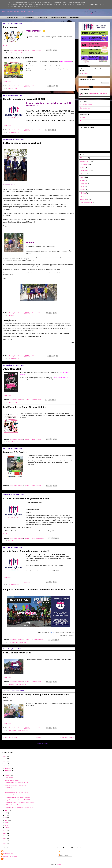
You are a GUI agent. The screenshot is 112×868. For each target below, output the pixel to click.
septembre (8, 776)
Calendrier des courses (59, 17)
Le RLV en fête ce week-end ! (18, 653)
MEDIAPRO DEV (8, 854)
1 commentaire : (37, 130)
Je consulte (84, 121)
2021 (5, 831)
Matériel (83, 177)
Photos (82, 187)
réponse (53, 632)
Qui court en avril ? (86, 108)
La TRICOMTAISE (28, 17)
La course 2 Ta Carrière (15, 452)
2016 (5, 843)
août (6, 810)
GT (4, 851)
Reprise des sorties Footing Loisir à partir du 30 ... (19, 807)
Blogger (59, 864)
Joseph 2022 (10, 320)
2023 (5, 763)
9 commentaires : (37, 50)
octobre (7, 773)
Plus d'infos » (7, 46)
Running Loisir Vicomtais (10, 856)
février (7, 825)
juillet (7, 813)
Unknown (6, 859)
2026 (5, 756)
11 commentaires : (38, 356)
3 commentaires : (37, 582)
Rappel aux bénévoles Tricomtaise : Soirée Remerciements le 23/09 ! (38, 589)
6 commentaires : (37, 313)
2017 (5, 841)
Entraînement (42, 17)
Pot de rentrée (10, 27)
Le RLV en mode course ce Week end (22, 143)
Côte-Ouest (84, 158)
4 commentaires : (37, 728)
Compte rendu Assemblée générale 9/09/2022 (26, 498)
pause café (84, 183)
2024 (5, 761)
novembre (8, 771)
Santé (82, 196)
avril (6, 820)
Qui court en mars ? (86, 105)
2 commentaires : (37, 439)
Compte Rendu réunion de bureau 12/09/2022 (26, 551)
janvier (7, 828)
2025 (5, 759)
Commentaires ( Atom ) (42, 744)
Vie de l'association (23, 53)
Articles (61, 852)
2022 (5, 766)
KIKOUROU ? (75, 17)
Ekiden (82, 167)
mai (6, 818)
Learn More (94, 5)
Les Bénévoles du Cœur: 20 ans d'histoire (24, 407)
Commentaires (63, 855)
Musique (83, 180)
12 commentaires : (38, 86)
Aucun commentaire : (38, 538)
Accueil (38, 737)
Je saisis (83, 118)
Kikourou (83, 174)
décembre (8, 768)
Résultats (11, 315)
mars (7, 823)
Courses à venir (13, 89)
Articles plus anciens (67, 737)
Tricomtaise (12, 642)
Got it (102, 5)
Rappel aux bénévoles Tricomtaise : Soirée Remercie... (20, 802)
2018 (5, 838)
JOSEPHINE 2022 (12, 369)
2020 (5, 833)
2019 (5, 836)
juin (6, 815)
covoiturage (84, 164)
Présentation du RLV (12, 17)
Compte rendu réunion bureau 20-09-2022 (24, 99)
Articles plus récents (10, 737)
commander (85, 74)
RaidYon (83, 190)
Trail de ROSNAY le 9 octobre (18, 58)
